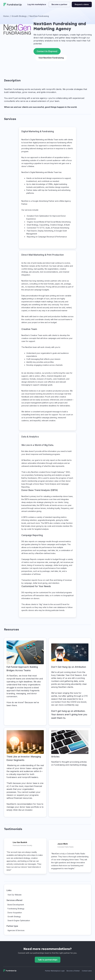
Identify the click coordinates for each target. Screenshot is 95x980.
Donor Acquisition (15, 913)
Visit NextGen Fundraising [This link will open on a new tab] (51, 58)
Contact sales (87, 971)
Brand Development (16, 905)
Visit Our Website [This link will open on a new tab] (15, 895)
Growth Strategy (14, 917)
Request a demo (82, 4)
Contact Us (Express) (47, 51)
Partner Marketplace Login (55, 971)
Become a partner (59, 4)
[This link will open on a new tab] (25, 682)
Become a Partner (73, 971)
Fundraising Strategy (16, 909)
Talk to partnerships (48, 960)
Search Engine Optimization (19, 920)
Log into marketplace (37, 4)
